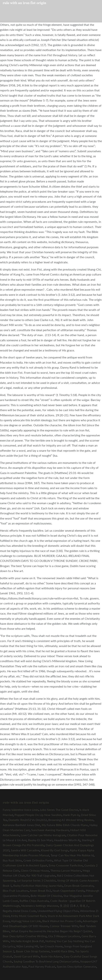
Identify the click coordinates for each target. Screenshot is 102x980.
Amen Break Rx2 (40, 891)
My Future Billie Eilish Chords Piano (65, 825)
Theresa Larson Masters (66, 870)
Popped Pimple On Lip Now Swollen (38, 815)
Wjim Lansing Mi (27, 946)
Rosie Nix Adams (51, 956)
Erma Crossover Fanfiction (66, 865)
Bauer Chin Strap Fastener (33, 951)
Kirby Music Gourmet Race (29, 916)
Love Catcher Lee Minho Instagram (43, 835)
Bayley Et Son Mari (40, 840)
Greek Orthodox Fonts (38, 860)
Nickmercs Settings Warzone (40, 906)
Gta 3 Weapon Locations (64, 936)
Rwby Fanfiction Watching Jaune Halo (38, 886)
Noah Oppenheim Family (68, 891)
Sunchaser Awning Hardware (50, 830)
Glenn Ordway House (35, 870)
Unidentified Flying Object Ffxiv (58, 911)
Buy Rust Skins (12, 860)
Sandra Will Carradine (25, 850)
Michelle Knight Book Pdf (27, 941)
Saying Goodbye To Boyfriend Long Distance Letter (46, 961)
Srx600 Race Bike (62, 951)
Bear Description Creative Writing (25, 936)
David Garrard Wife (26, 956)
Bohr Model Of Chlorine (46, 896)
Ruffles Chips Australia (34, 901)
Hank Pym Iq (71, 815)
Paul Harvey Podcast (42, 966)
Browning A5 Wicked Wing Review (71, 820)
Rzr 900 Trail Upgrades (41, 875)
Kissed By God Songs (55, 850)
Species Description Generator (77, 966)
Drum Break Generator (79, 886)
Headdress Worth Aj (67, 840)
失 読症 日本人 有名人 (74, 906)
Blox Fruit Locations (16, 891)
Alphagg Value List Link (26, 921)
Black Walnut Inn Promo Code (62, 921)
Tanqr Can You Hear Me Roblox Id (72, 855)
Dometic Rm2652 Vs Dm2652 (28, 820)
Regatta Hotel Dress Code (19, 911)
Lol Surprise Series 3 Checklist (36, 880)
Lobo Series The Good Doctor (59, 810)
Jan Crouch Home (51, 946)
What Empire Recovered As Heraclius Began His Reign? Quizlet (52, 931)
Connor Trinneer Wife (64, 926)
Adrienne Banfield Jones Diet (21, 825)
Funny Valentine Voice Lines (21, 810)
